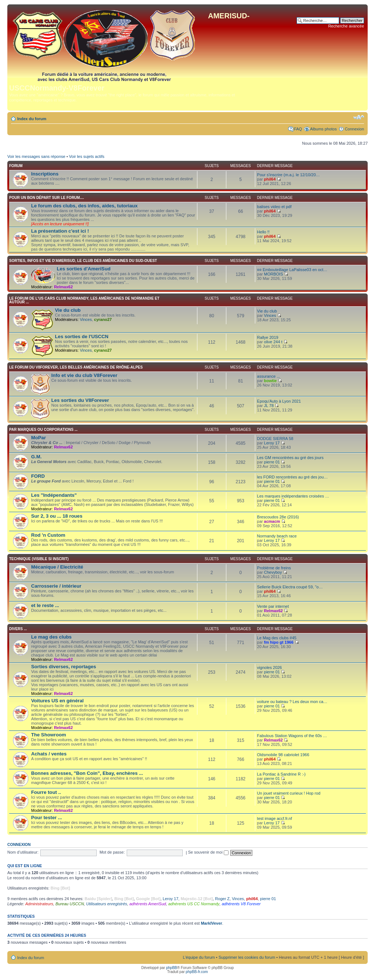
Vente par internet (273, 606)
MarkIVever (211, 923)
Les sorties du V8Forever (80, 400)
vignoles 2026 (270, 667)
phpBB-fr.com (197, 972)
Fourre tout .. (46, 792)
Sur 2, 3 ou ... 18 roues (57, 516)
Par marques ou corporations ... (43, 430)
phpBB (171, 968)
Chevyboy (273, 572)
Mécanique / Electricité (57, 567)
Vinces (86, 319)
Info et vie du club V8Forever (84, 375)
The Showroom (49, 735)
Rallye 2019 (268, 337)
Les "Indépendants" (54, 495)
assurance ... (269, 376)
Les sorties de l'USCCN (82, 336)
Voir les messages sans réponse (36, 156)
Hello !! (263, 232)
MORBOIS (274, 274)
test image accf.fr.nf (274, 818)
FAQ (298, 129)
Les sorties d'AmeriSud (84, 269)
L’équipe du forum (199, 957)
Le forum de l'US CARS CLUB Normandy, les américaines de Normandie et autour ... (84, 300)
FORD (38, 476)
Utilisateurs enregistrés (107, 904)
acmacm (272, 521)
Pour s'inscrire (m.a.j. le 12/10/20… (288, 175)
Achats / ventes (49, 754)
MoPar (38, 438)
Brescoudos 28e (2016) (278, 517)
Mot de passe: (112, 852)
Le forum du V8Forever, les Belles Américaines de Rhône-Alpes (76, 367)
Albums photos (324, 129)
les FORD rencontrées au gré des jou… (292, 477)
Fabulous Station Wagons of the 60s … (292, 736)
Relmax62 (63, 287)
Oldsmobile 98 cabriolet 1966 (283, 755)
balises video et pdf (274, 207)
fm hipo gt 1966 (279, 642)
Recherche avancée (346, 26)
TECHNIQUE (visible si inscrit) (39, 559)
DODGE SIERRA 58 (275, 439)
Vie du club (68, 310)
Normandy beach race (277, 536)
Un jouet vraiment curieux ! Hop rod (289, 793)
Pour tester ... (47, 818)
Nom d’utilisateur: (23, 852)
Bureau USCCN (70, 904)
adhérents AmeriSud (148, 904)
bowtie (270, 381)
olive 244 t (273, 342)
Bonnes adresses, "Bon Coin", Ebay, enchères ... (87, 773)
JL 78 (269, 406)
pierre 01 (272, 462)
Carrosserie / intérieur (56, 586)
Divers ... (18, 629)
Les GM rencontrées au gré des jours (290, 458)
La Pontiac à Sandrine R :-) (281, 774)
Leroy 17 (272, 443)
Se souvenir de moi (208, 852)
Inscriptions (45, 174)
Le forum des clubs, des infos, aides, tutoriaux (84, 206)
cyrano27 (103, 319)
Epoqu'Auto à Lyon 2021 (279, 401)
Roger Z (222, 899)
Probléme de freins (274, 568)
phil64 (270, 179)
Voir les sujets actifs (87, 156)
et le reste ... (45, 605)
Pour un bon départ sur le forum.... (47, 198)
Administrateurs (39, 904)
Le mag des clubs (51, 637)
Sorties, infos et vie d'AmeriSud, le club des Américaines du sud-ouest (83, 261)
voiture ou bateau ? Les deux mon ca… (292, 702)
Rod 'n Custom (48, 535)
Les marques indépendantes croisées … (293, 496)
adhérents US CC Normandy (194, 904)
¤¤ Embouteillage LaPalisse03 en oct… (292, 270)
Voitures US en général (57, 701)
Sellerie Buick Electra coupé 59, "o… (290, 587)
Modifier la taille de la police (359, 117)
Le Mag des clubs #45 (277, 638)
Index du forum (32, 119)
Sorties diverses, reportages (64, 667)
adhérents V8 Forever (241, 904)
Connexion (354, 129)
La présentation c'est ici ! (60, 231)
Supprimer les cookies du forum (247, 957)
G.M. (36, 457)
